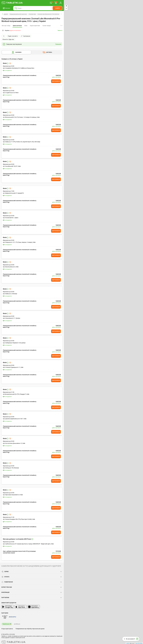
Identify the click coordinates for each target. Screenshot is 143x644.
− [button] (66, 9)
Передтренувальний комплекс (18, 14)
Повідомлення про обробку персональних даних (30, 629)
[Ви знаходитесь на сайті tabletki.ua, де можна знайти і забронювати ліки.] (12, 3)
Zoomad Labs (32, 14)
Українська (6, 624)
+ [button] (66, 6)
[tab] (17, 26)
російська (17, 624)
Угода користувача (7, 629)
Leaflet (128, 643)
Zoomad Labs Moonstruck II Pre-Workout (48, 14)
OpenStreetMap (139, 643)
